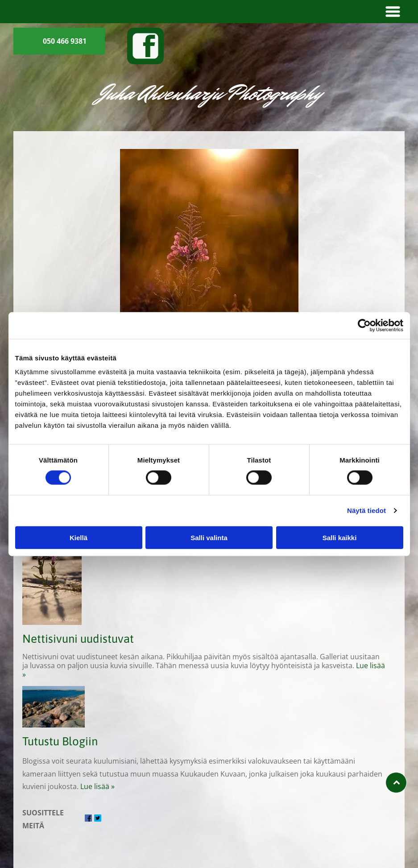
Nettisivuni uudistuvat (78, 639)
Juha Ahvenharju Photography (209, 93)
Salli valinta (209, 537)
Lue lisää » (97, 786)
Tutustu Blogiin (60, 741)
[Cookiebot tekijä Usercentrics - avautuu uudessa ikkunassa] (364, 325)
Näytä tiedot (366, 510)
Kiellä (79, 537)
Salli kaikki (340, 537)
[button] (393, 12)
